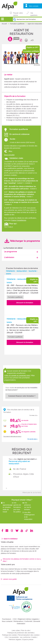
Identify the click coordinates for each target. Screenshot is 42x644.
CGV (15, 619)
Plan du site (25, 630)
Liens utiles (16, 630)
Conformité (28, 621)
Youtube (22, 531)
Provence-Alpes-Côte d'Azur (24, 475)
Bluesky (17, 531)
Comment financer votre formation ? (22, 396)
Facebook (2, 531)
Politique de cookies (9, 635)
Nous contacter (7, 621)
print (27, 40)
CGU (6, 637)
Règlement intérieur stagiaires (28, 619)
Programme (21, 40)
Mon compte (34, 6)
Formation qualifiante (17, 24)
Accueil (5, 24)
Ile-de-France (20, 469)
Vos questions (34, 13)
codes (16, 38)
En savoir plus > (33, 439)
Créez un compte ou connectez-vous (17, 375)
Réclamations (18, 621)
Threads (12, 531)
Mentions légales (15, 639)
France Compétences (19, 220)
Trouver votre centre (18, 13)
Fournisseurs (7, 619)
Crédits (34, 637)
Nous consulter (9, 155)
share (33, 40)
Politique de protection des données (21, 633)
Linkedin (32, 531)
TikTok (27, 531)
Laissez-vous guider (10, 579)
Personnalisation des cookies (29, 635)
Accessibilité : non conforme (20, 637)
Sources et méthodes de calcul (12, 436)
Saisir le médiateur (11, 539)
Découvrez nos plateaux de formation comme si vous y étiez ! (22, 560)
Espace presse (28, 639)
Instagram (7, 531)
